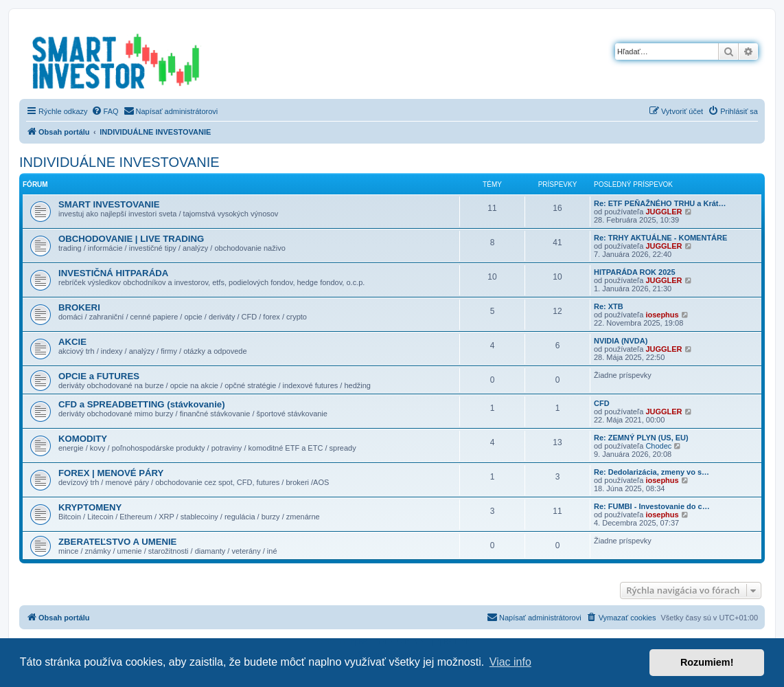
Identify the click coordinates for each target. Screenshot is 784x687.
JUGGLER (664, 212)
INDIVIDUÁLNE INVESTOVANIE (119, 162)
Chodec (658, 446)
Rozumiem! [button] (707, 662)
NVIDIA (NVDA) (621, 341)
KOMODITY (83, 439)
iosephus (662, 315)
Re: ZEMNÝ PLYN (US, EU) (641, 438)
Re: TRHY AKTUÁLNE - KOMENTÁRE (660, 238)
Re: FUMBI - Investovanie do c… (652, 506)
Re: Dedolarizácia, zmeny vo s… (652, 472)
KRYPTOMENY (90, 507)
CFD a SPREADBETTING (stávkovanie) (142, 404)
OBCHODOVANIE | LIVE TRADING (131, 239)
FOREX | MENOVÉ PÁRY (111, 473)
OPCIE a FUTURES (99, 376)
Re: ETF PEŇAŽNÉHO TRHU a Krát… (660, 203)
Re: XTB (609, 306)
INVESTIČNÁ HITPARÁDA (113, 273)
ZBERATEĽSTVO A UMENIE (117, 542)
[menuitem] (105, 111)
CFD (602, 403)
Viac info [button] (510, 662)
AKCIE (72, 342)
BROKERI (79, 307)
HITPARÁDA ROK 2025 (635, 272)
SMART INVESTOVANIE (109, 204)
